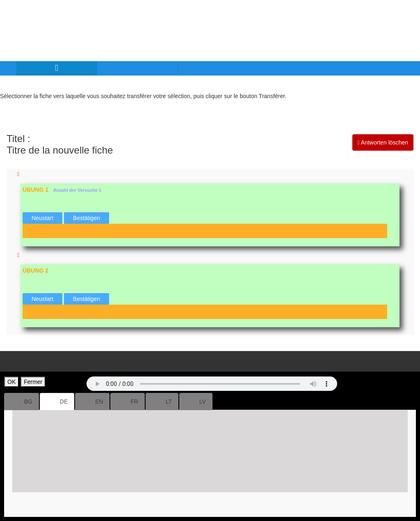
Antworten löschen (383, 142)
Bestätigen (87, 218)
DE (57, 402)
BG (22, 402)
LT (162, 402)
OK (11, 382)
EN (92, 402)
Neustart (42, 218)
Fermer (33, 382)
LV (196, 402)
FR (127, 402)
